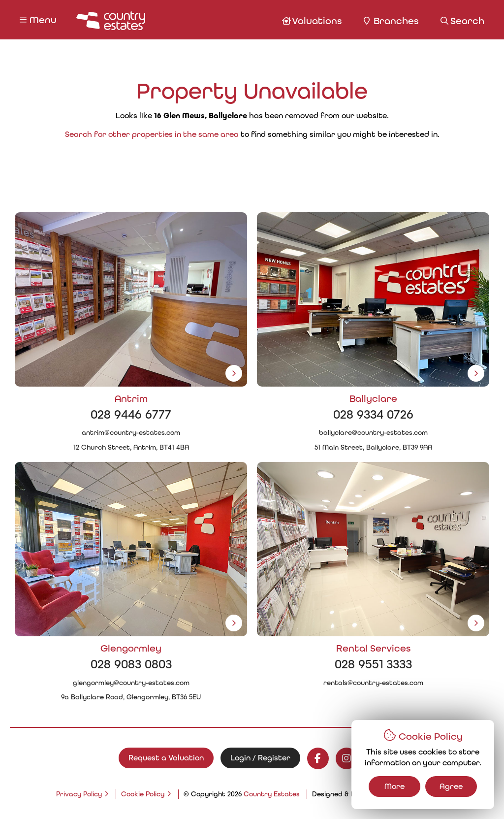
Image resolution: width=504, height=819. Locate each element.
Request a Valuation (166, 758)
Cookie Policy (143, 794)
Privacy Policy (79, 794)
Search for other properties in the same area (152, 134)
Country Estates (272, 794)
